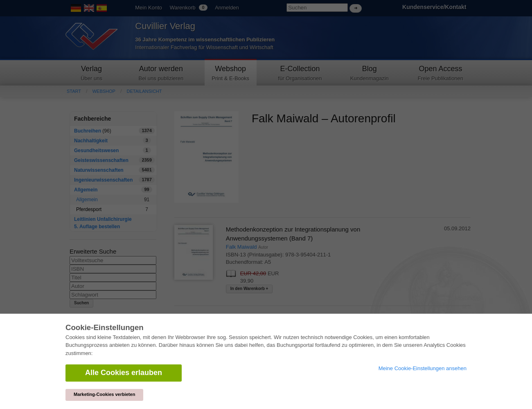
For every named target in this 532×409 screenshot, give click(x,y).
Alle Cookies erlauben (124, 373)
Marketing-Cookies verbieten (104, 394)
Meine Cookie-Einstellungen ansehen (423, 368)
